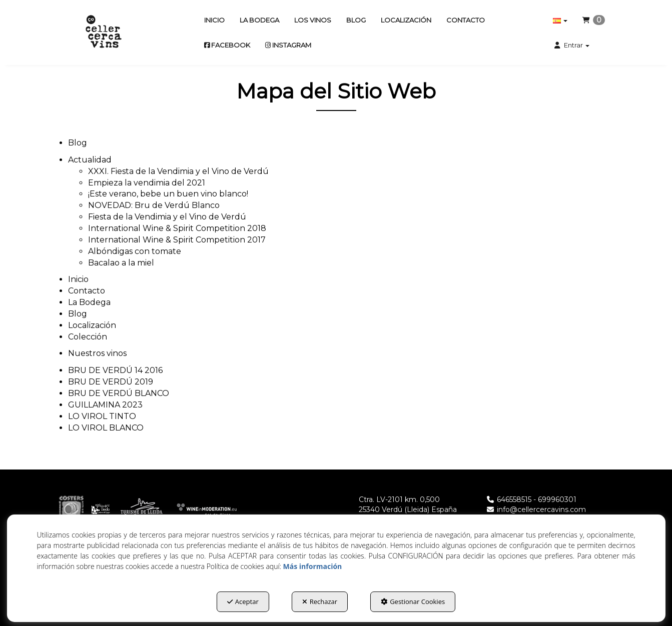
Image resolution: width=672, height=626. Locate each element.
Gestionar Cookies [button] (413, 601)
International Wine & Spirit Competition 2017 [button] (177, 240)
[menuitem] (214, 20)
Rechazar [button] (320, 601)
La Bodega (89, 302)
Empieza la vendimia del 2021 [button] (147, 183)
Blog (78, 314)
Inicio (78, 279)
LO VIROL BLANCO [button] (106, 428)
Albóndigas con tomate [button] (135, 251)
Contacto (87, 291)
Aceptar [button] (243, 601)
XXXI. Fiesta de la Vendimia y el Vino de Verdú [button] (178, 171)
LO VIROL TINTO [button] (102, 416)
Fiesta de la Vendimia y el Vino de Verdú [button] (167, 217)
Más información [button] (313, 566)
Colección (88, 337)
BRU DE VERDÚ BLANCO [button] (119, 393)
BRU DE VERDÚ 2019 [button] (111, 382)
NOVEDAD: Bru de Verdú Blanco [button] (154, 205)
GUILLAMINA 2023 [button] (105, 405)
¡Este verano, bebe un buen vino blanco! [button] (168, 194)
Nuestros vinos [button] (97, 353)
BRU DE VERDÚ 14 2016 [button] (115, 370)
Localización (92, 325)
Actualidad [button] (90, 160)
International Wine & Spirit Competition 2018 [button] (177, 228)
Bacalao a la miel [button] (121, 263)
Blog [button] (78, 143)
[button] (104, 32)
